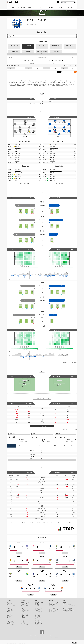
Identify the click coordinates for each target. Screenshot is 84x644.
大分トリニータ (23, 624)
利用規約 (31, 636)
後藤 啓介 (18, 180)
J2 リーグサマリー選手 (53, 607)
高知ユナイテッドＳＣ (39, 620)
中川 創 (17, 150)
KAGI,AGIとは (66, 607)
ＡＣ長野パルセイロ (38, 608)
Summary (51, 600)
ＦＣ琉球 (36, 625)
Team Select (70, 7)
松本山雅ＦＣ (37, 607)
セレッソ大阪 (9, 619)
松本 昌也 (18, 157)
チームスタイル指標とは (68, 609)
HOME (12, 7)
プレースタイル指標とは (68, 608)
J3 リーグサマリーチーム (54, 609)
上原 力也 (18, 154)
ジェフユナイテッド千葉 (11, 606)
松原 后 (17, 152)
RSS (75, 72)
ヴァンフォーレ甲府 (24, 614)
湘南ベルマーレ (23, 613)
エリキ (52, 163)
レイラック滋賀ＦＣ (38, 612)
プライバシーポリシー (41, 636)
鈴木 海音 (18, 148)
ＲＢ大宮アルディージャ (25, 611)
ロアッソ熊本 (37, 622)
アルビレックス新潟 (24, 615)
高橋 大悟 (53, 154)
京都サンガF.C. (9, 617)
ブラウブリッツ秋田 (24, 606)
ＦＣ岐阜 (36, 611)
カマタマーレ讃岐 (38, 618)
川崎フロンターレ (10, 612)
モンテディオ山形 (24, 607)
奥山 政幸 (53, 146)
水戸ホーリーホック (10, 603)
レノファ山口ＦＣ (38, 617)
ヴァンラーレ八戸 (24, 603)
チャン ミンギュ (54, 148)
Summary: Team (22, 7)
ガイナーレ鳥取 (38, 615)
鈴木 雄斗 (18, 146)
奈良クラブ (37, 614)
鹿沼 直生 (18, 178)
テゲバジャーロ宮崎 (24, 625)
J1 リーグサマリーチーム (54, 602)
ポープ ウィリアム (55, 144)
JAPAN (41, 7)
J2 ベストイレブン (52, 608)
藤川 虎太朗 (18, 177)
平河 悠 (52, 159)
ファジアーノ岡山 (10, 621)
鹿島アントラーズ (10, 602)
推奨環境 (35, 636)
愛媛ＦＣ (36, 619)
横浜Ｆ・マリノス (10, 613)
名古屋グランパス (10, 615)
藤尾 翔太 (53, 180)
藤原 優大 (53, 150)
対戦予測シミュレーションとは (69, 611)
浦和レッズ (9, 605)
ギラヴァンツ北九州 (38, 621)
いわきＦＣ (23, 608)
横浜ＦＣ (22, 612)
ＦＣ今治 (22, 621)
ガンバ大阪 (9, 618)
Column (51, 7)
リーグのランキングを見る (42, 426)
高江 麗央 (53, 155)
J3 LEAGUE (37, 600)
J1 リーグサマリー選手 (53, 603)
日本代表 (65, 603)
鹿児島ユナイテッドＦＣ (39, 624)
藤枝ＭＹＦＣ (23, 619)
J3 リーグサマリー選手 (53, 611)
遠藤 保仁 (18, 155)
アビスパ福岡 (9, 624)
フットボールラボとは (67, 605)
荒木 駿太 (53, 161)
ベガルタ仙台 (23, 605)
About (61, 7)
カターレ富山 (23, 617)
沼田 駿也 (53, 178)
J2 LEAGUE (23, 600)
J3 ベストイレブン (52, 612)
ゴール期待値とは (66, 612)
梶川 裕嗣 (18, 144)
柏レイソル (9, 607)
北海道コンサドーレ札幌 (25, 602)
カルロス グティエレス (56, 171)
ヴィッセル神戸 (9, 620)
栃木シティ (23, 609)
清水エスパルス (9, 614)
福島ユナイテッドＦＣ (39, 602)
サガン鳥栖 (23, 622)
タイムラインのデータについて (70, 362)
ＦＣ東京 (8, 608)
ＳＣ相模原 (37, 606)
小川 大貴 (18, 171)
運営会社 (47, 636)
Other (64, 600)
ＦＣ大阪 (36, 613)
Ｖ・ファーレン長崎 (10, 625)
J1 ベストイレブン (52, 605)
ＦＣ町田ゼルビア (56, 60)
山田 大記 (18, 175)
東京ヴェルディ (9, 609)
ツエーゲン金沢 (38, 609)
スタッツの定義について (71, 524)
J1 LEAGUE (9, 600)
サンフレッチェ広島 (10, 622)
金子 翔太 (18, 159)
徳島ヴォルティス (24, 620)
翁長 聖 (52, 152)
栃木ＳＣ (36, 603)
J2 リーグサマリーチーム (54, 606)
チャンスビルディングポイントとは (69, 429)
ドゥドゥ (17, 161)
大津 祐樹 (18, 163)
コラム (64, 602)
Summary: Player (32, 7)
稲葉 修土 (53, 157)
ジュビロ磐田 (30, 60)
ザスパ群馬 (37, 605)
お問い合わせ (52, 636)
